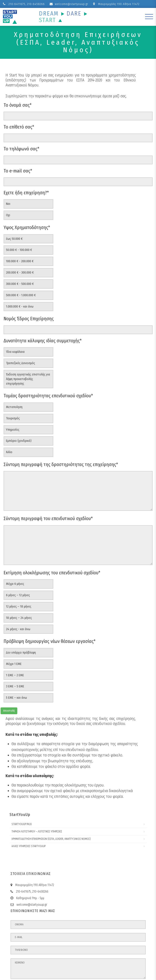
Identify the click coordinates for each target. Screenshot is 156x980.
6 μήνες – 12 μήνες (18, 595)
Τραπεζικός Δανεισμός (20, 363)
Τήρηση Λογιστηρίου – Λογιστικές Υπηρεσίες (37, 832)
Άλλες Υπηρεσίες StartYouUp (29, 846)
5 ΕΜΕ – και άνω (16, 698)
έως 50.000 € (14, 239)
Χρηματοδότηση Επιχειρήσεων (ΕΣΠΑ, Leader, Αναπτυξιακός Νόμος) (51, 839)
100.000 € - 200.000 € (20, 261)
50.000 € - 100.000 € (19, 250)
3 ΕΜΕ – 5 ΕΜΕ (15, 686)
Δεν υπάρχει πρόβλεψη (21, 653)
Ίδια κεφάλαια (15, 352)
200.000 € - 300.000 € (20, 272)
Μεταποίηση (14, 407)
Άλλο (9, 452)
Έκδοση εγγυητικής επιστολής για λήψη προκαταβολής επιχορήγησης (28, 379)
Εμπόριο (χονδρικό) (19, 441)
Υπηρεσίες (13, 430)
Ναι (8, 204)
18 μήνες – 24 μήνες (19, 618)
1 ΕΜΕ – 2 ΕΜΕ (15, 675)
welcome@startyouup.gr (69, 4)
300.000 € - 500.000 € (20, 284)
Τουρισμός (13, 418)
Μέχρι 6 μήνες (15, 584)
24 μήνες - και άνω (18, 629)
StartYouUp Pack (22, 824)
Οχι (8, 215)
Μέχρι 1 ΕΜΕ (14, 664)
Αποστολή (9, 711)
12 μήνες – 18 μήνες (19, 606)
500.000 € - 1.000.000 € (21, 295)
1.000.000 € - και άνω (20, 306)
